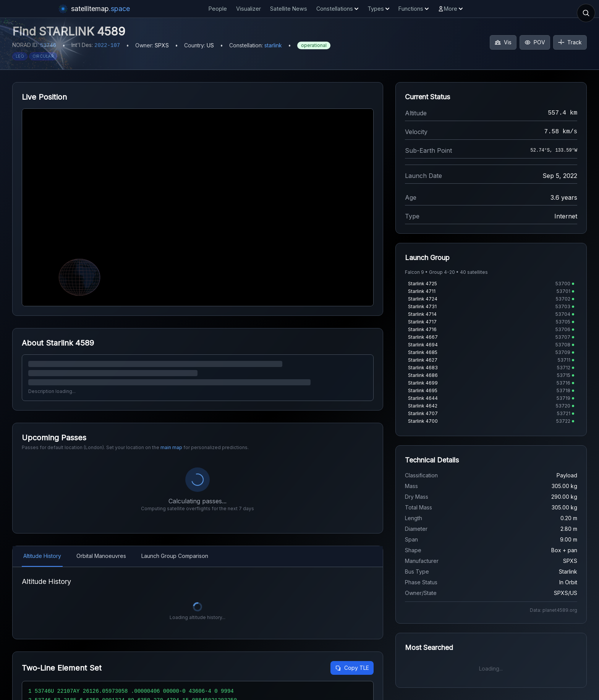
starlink (273, 45)
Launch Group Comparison (175, 556)
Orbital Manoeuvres (101, 556)
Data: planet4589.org (554, 610)
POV (535, 42)
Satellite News (289, 9)
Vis (503, 42)
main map (171, 447)
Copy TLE (352, 668)
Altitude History (42, 556)
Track (570, 42)
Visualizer (249, 9)
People (218, 9)
